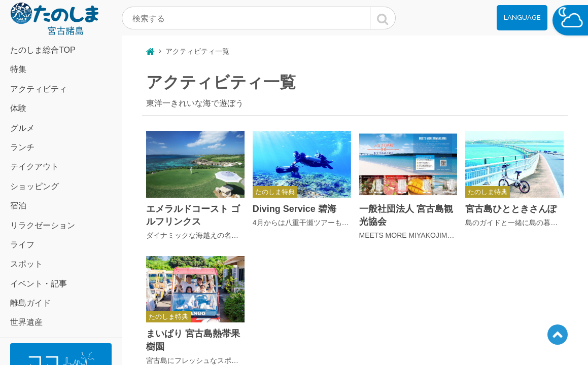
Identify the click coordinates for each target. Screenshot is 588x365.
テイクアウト (34, 167)
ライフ (22, 245)
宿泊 (18, 206)
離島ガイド (30, 303)
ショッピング (34, 186)
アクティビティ (39, 89)
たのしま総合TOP (43, 50)
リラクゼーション (43, 225)
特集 (18, 69)
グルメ (22, 128)
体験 (18, 108)
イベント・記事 (39, 284)
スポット (26, 264)
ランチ (22, 147)
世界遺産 (26, 322)
